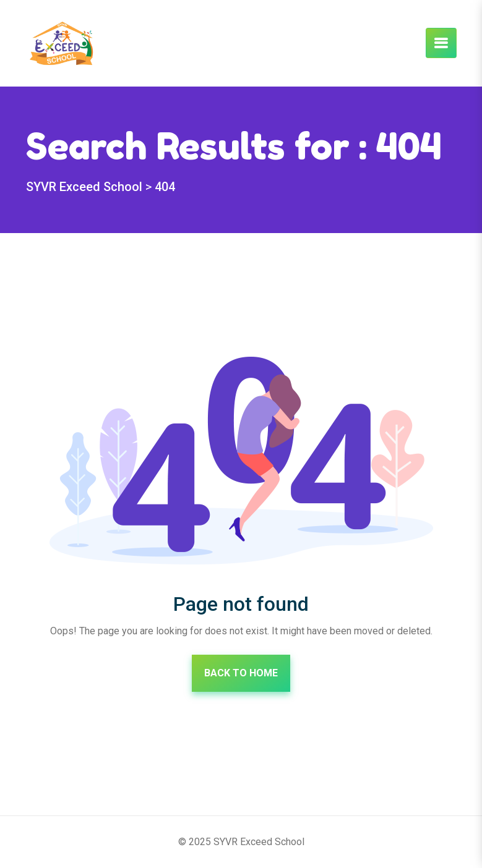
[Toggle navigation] (441, 43)
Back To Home (241, 673)
